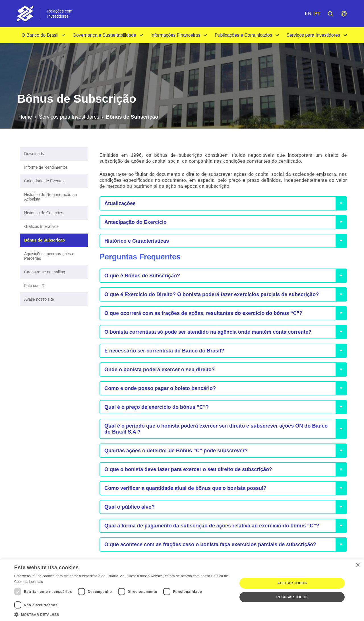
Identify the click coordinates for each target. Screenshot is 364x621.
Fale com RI (35, 286)
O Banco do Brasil (40, 35)
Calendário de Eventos (44, 181)
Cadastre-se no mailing (45, 272)
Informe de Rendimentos (46, 167)
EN (308, 14)
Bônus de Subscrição (45, 240)
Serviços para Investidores (313, 35)
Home (25, 117)
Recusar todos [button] (292, 597)
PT (317, 14)
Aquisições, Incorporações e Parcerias (49, 256)
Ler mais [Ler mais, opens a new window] (36, 582)
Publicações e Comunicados (243, 35)
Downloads (34, 154)
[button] (122, 614)
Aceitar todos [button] (292, 583)
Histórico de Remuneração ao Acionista (50, 197)
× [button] (358, 565)
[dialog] (182, 590)
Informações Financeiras (175, 35)
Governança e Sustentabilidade (104, 35)
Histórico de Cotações (44, 213)
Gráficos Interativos (41, 226)
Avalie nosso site (39, 299)
